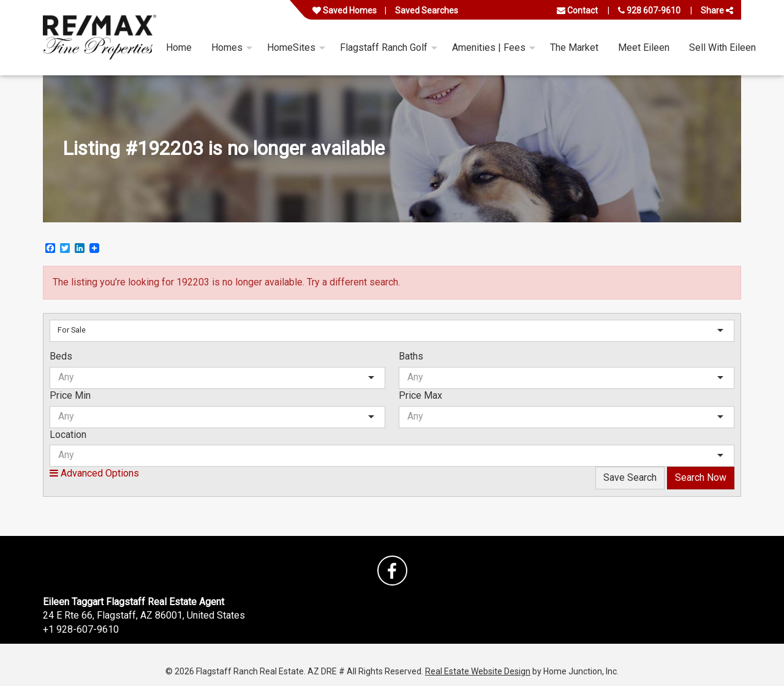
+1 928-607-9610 (81, 629)
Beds (61, 356)
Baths (411, 356)
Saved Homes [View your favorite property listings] (345, 10)
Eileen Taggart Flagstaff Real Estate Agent (134, 602)
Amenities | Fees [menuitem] (489, 47)
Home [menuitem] (179, 47)
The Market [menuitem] (574, 47)
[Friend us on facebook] (392, 571)
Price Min (70, 395)
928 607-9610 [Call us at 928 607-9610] (649, 10)
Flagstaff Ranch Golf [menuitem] (384, 47)
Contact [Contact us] (577, 10)
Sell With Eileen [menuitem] (722, 47)
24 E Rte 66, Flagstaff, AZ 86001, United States (144, 615)
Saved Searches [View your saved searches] (427, 10)
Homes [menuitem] (227, 47)
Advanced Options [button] (94, 473)
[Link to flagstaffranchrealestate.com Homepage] (100, 38)
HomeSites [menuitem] (291, 47)
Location (68, 435)
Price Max (420, 395)
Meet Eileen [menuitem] (644, 47)
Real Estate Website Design (478, 671)
